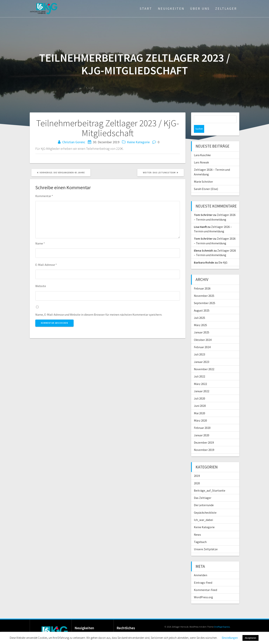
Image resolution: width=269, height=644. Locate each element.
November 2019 (204, 442)
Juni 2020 (200, 398)
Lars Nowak (201, 154)
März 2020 (200, 413)
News (197, 527)
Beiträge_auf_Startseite (210, 483)
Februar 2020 (202, 420)
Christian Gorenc (74, 142)
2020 (197, 475)
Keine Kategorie (138, 142)
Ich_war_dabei (203, 512)
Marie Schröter (203, 174)
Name (40, 243)
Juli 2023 (200, 346)
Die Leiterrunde (204, 497)
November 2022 (204, 361)
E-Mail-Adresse (46, 265)
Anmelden (201, 567)
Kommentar (44, 196)
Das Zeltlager (203, 490)
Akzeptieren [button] (251, 638)
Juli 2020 (200, 391)
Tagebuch (200, 534)
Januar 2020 (202, 427)
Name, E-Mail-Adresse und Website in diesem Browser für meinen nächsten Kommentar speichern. (99, 315)
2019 (197, 468)
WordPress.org (203, 589)
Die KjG (223, 255)
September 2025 (205, 295)
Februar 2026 (202, 281)
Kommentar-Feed (205, 582)
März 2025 (200, 317)
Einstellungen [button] (230, 638)
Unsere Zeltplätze (206, 541)
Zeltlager (226, 8)
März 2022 (200, 376)
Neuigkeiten (171, 8)
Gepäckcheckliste (205, 505)
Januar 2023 (202, 354)
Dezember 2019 (204, 435)
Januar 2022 (202, 383)
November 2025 (204, 288)
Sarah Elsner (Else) (206, 181)
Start (146, 8)
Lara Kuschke (202, 147)
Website (41, 286)
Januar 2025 (202, 324)
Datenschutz (130, 629)
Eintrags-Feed (203, 575)
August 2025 (202, 303)
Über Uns (200, 8)
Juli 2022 (200, 369)
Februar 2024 (202, 339)
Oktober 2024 (203, 332)
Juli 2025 (200, 310)
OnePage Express (222, 619)
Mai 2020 (200, 405)
